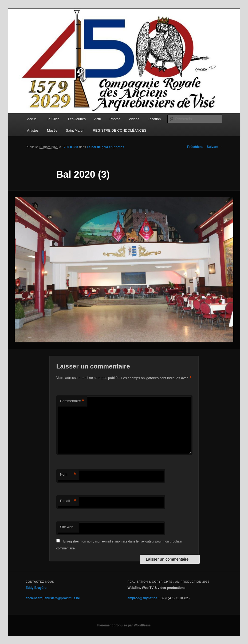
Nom (68, 475)
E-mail (68, 501)
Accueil (33, 119)
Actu (98, 119)
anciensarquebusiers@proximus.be (53, 598)
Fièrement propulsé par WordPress (124, 625)
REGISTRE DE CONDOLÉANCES (119, 130)
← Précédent (193, 147)
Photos (115, 119)
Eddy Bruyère (36, 588)
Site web (67, 527)
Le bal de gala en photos (105, 147)
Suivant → (214, 147)
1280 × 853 (70, 147)
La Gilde (53, 119)
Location (154, 119)
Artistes (33, 130)
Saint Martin (75, 130)
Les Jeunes (77, 119)
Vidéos (134, 119)
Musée (52, 130)
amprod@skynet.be (142, 598)
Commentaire (72, 401)
